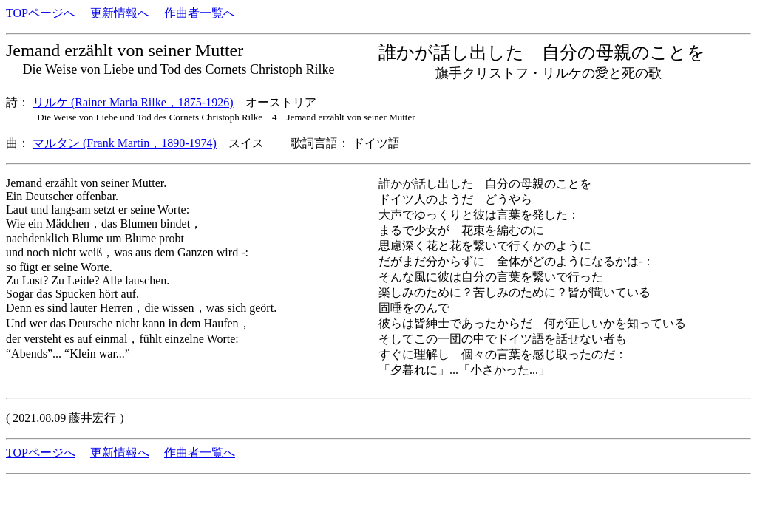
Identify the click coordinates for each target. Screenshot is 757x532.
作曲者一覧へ (200, 13)
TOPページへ (41, 13)
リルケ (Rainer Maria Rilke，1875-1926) (133, 102)
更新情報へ (120, 13)
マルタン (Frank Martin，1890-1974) (125, 143)
